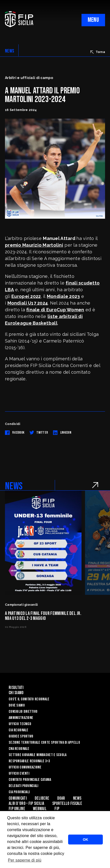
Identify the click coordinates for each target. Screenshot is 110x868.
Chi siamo (16, 693)
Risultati (16, 688)
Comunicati (18, 798)
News (77, 798)
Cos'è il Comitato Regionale (29, 699)
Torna (98, 52)
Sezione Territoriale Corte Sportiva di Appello (44, 743)
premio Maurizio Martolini (34, 245)
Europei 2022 (26, 296)
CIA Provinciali (19, 792)
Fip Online (17, 809)
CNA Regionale (19, 749)
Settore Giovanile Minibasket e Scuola (38, 755)
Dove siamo (17, 705)
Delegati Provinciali (24, 786)
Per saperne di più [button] (25, 860)
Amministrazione (21, 718)
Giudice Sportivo (21, 736)
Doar (61, 798)
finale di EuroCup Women (55, 310)
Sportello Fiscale (67, 803)
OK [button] (85, 840)
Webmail (40, 809)
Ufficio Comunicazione (25, 767)
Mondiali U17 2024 (28, 303)
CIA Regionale (19, 730)
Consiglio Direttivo (23, 712)
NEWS (10, 51)
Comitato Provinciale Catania (30, 780)
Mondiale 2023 (63, 296)
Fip (57, 809)
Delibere (42, 798)
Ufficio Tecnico (20, 724)
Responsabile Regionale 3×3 (29, 761)
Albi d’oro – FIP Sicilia (27, 803)
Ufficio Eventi (19, 774)
